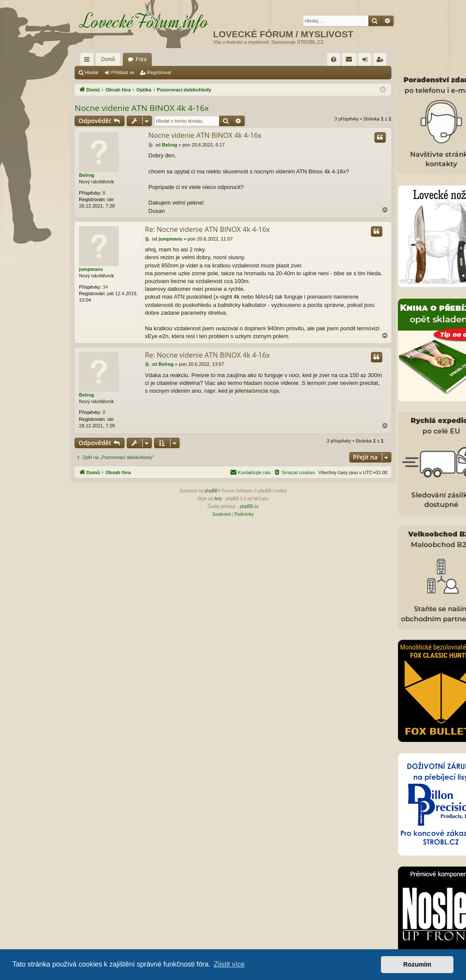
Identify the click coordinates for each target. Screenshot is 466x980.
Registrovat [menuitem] (382, 61)
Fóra (141, 59)
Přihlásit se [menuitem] (367, 61)
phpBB (211, 491)
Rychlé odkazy (89, 61)
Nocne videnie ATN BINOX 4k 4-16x (142, 108)
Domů (108, 59)
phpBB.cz (249, 506)
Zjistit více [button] (229, 964)
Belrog (87, 175)
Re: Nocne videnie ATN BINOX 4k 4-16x (207, 229)
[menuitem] (334, 59)
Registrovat (159, 72)
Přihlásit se (123, 72)
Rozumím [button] (417, 964)
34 (105, 287)
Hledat (92, 72)
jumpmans (91, 269)
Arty (218, 499)
